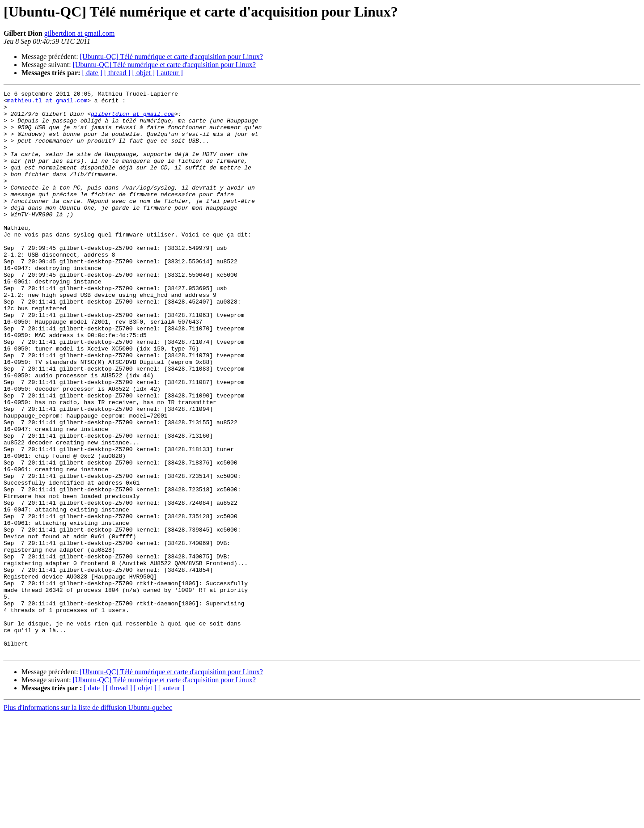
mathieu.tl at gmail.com (47, 103)
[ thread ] (117, 73)
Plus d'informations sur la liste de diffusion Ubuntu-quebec (88, 820)
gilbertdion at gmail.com (80, 33)
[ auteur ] (170, 73)
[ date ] (92, 73)
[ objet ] (143, 73)
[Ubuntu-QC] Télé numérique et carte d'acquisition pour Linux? (172, 57)
